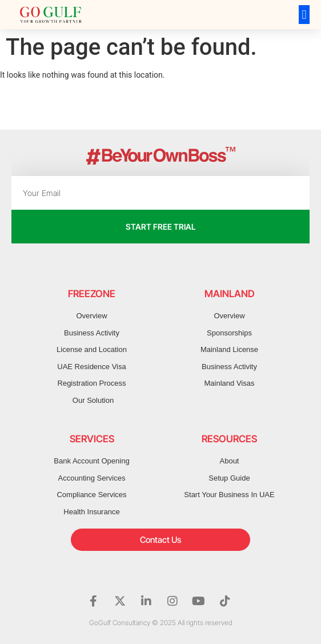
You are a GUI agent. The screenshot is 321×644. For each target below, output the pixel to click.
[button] (304, 15)
